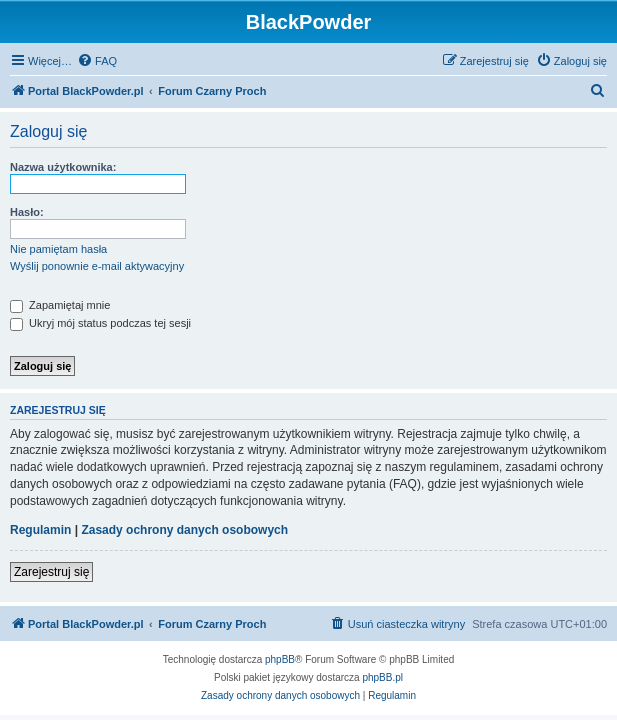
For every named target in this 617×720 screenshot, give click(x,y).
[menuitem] (97, 61)
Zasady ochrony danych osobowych (184, 530)
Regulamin (40, 530)
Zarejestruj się (51, 572)
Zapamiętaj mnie (60, 305)
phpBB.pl (382, 677)
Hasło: (27, 212)
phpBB (280, 659)
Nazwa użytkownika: (63, 167)
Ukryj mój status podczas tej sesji (100, 323)
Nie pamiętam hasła (58, 249)
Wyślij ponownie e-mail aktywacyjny (97, 266)
